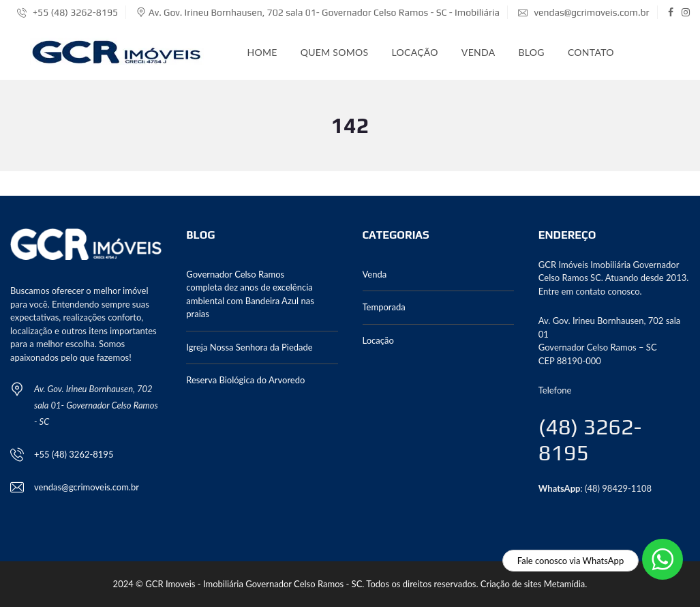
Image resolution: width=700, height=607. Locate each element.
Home (262, 52)
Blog (531, 52)
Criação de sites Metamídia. (534, 584)
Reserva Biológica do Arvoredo (245, 380)
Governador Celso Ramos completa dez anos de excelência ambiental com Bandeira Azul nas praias (250, 294)
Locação (414, 52)
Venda (478, 52)
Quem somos (335, 52)
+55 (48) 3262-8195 (67, 12)
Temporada (384, 307)
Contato (591, 52)
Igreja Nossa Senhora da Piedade (249, 347)
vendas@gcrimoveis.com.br (583, 12)
